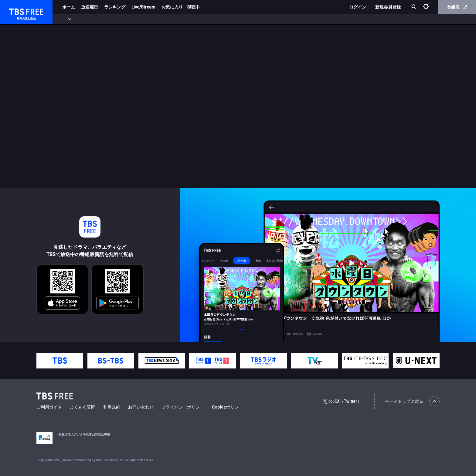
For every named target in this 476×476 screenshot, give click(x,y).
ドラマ (122, 19)
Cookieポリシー (227, 407)
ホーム (69, 7)
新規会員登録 (388, 7)
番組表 (457, 7)
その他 (241, 19)
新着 (66, 19)
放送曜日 (90, 7)
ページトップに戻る (412, 401)
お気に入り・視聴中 (181, 7)
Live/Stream (143, 7)
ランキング (115, 7)
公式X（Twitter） (342, 401)
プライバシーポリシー (183, 407)
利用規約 (112, 407)
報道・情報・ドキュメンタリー (201, 19)
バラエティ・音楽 (151, 19)
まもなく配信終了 (93, 19)
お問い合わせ (141, 407)
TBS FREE (16, 11)
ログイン (358, 7)
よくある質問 (83, 407)
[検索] (414, 7)
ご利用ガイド (49, 407)
